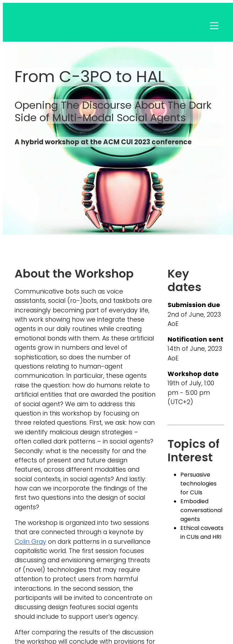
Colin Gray (30, 542)
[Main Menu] (214, 45)
